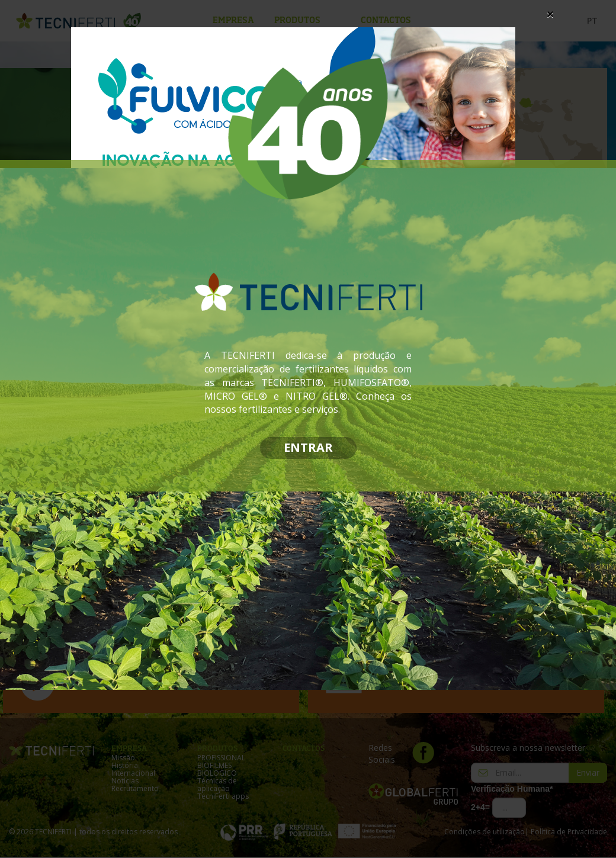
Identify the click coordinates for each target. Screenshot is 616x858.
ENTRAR (308, 447)
